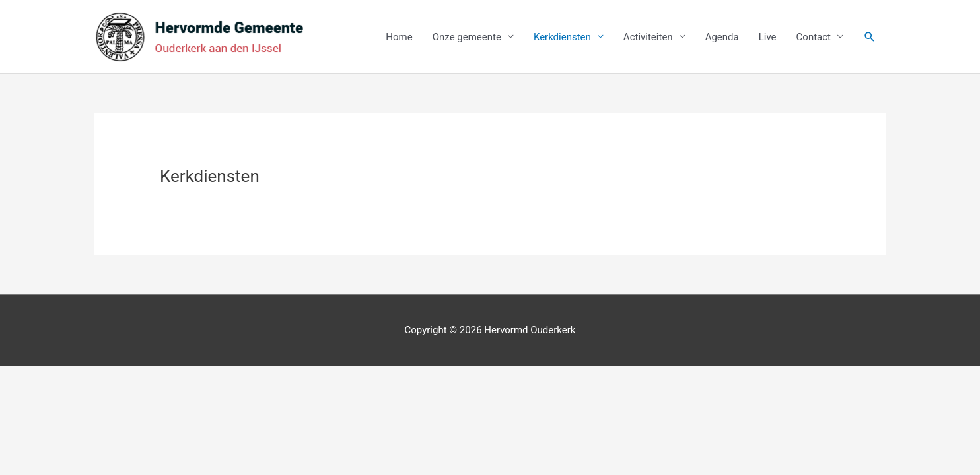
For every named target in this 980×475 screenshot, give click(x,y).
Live (768, 37)
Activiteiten (648, 37)
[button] (870, 37)
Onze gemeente (467, 37)
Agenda (722, 37)
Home (399, 37)
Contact (814, 37)
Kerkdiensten (562, 37)
